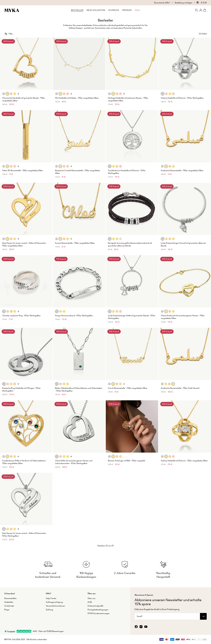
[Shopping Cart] (205, 10)
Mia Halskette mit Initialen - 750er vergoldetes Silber (77, 97)
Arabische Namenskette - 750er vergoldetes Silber (182, 169)
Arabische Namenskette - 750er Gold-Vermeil (180, 387)
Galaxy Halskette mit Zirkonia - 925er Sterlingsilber (182, 97)
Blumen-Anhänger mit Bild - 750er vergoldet (126, 459)
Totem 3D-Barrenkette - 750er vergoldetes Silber (23, 169)
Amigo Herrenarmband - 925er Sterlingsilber (74, 314)
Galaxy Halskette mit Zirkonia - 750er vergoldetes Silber (184, 459)
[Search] (196, 10)
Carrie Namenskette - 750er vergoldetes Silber (128, 387)
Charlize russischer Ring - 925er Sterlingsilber (21, 314)
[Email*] (167, 615)
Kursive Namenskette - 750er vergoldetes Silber (75, 242)
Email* (140, 615)
